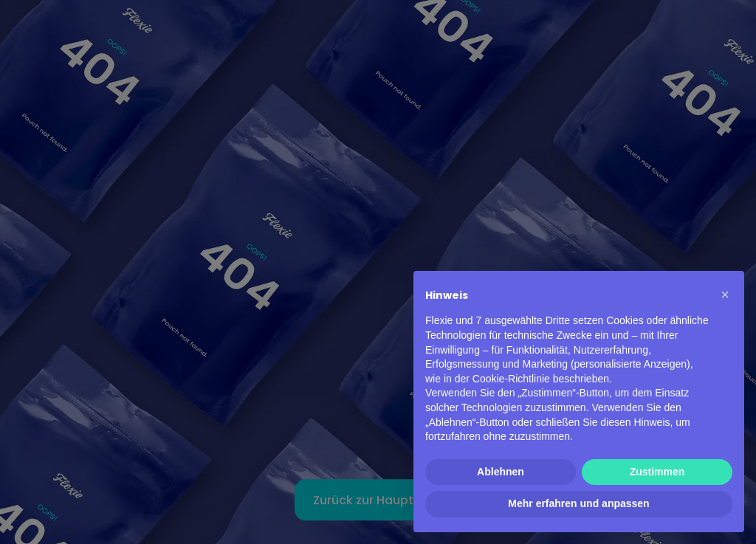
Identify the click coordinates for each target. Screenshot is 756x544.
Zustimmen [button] (657, 472)
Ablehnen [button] (501, 472)
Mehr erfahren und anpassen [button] (578, 503)
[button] (725, 295)
